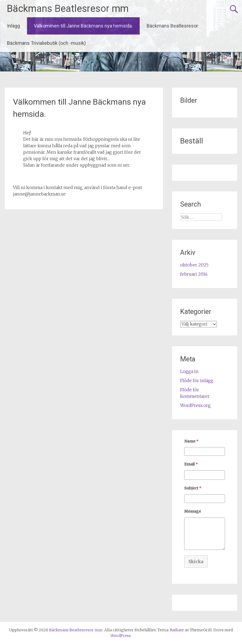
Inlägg (14, 26)
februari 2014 (194, 274)
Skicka (196, 561)
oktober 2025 (194, 265)
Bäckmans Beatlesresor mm (68, 9)
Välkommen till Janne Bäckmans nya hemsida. (83, 26)
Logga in (189, 371)
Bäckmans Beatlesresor (172, 26)
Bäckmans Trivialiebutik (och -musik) (46, 43)
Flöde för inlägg (197, 381)
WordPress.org (195, 405)
